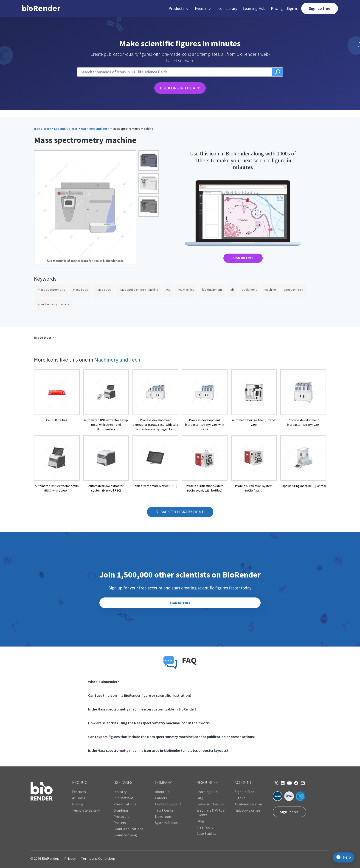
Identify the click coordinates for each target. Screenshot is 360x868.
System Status (166, 823)
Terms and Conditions (98, 858)
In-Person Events (210, 804)
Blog (200, 821)
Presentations (125, 804)
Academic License (248, 804)
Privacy (70, 858)
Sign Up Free (244, 792)
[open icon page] (57, 400)
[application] (342, 857)
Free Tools (205, 827)
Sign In (240, 798)
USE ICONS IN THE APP (180, 88)
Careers (161, 798)
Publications (123, 798)
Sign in (292, 8)
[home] (41, 8)
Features (79, 792)
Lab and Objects (66, 129)
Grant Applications (128, 829)
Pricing (277, 8)
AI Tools (79, 798)
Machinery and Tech (95, 129)
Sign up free (320, 8)
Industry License (247, 810)
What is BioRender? (104, 682)
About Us (162, 792)
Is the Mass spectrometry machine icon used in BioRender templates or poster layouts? (158, 750)
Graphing (121, 810)
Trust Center (165, 810)
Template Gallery (86, 810)
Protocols (121, 816)
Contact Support (168, 804)
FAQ (200, 798)
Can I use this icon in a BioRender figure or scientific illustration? (140, 695)
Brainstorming (125, 835)
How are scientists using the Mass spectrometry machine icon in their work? (149, 723)
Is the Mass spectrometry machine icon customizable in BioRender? (142, 709)
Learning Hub (254, 8)
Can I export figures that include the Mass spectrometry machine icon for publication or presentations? (172, 737)
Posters (120, 823)
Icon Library (227, 8)
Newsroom (164, 816)
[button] (179, 8)
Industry (120, 792)
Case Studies (206, 833)
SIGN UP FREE (243, 258)
